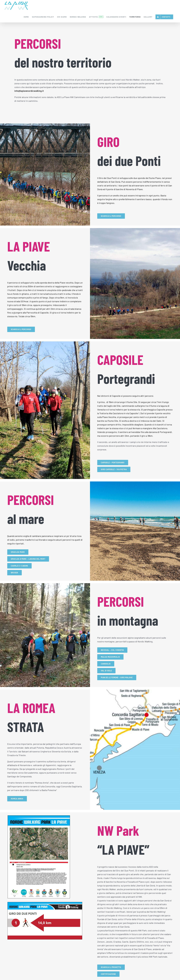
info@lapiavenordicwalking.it (29, 91)
